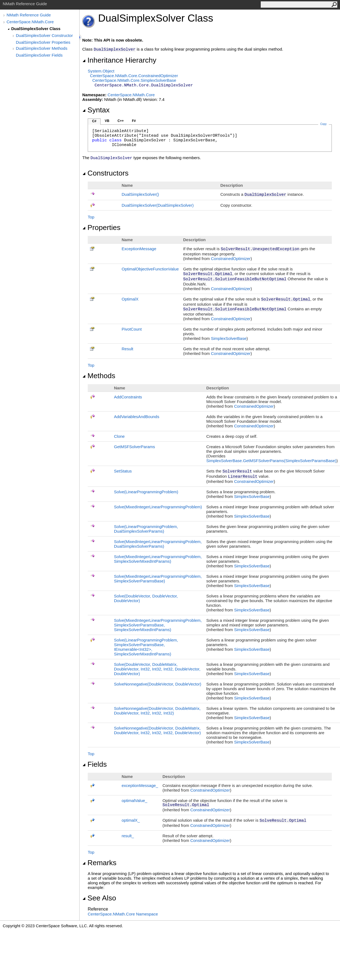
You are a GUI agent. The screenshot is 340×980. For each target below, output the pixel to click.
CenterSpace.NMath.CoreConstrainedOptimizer (134, 76)
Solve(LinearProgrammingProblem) (146, 492)
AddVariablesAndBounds (137, 417)
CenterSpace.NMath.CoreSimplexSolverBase (134, 80)
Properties (101, 227)
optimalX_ (131, 820)
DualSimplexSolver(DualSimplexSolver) (158, 205)
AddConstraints (128, 397)
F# (134, 121)
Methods (99, 376)
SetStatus (123, 471)
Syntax (96, 110)
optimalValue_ (134, 800)
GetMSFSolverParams (134, 447)
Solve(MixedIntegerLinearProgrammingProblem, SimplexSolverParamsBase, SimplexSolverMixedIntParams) (158, 625)
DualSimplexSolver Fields (39, 55)
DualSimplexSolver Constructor (44, 35)
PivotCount (132, 329)
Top (91, 217)
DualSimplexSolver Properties (43, 42)
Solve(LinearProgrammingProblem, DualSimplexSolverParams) (146, 529)
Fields (95, 764)
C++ (121, 121)
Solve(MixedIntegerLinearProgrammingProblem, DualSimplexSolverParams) (158, 544)
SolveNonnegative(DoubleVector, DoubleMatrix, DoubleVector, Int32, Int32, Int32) (157, 711)
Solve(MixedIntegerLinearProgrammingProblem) (158, 507)
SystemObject (101, 71)
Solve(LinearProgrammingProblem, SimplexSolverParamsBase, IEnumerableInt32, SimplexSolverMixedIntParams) (146, 647)
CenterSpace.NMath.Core (30, 22)
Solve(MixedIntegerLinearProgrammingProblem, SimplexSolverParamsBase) (158, 579)
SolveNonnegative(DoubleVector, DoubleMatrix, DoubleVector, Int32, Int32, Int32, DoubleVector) (157, 730)
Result (127, 349)
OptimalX (130, 299)
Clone (119, 436)
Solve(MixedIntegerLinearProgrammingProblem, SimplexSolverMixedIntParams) (158, 559)
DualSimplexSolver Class (36, 29)
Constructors (105, 173)
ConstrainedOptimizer (231, 259)
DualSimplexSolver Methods (42, 48)
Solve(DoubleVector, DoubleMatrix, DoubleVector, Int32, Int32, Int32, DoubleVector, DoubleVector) (157, 669)
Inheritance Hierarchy (119, 60)
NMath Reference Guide (29, 15)
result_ (128, 836)
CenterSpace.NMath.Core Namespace (123, 914)
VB (107, 121)
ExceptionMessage (139, 249)
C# (94, 121)
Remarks (99, 863)
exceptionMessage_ (140, 785)
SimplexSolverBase (229, 338)
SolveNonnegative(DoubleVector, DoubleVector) (158, 684)
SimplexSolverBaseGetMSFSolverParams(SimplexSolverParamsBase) (271, 461)
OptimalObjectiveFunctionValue (150, 269)
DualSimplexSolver (140, 194)
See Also (99, 898)
